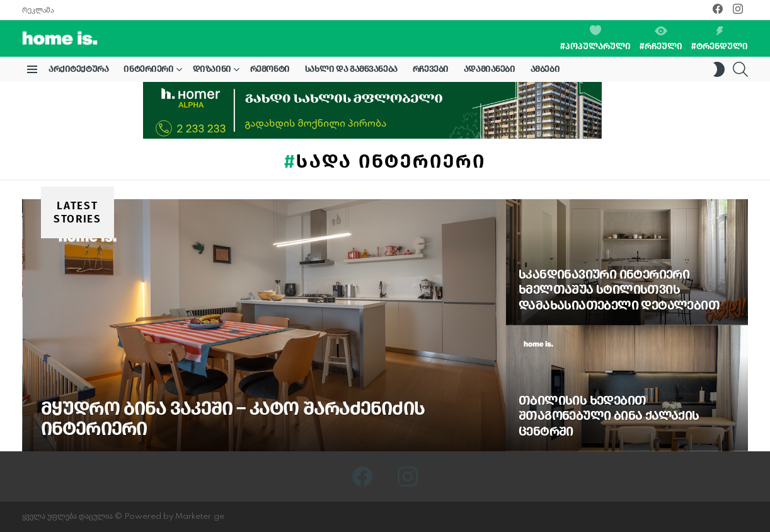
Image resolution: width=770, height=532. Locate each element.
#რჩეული (661, 39)
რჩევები (431, 69)
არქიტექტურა (78, 69)
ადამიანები (490, 69)
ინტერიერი (148, 71)
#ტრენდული (720, 39)
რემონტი (270, 69)
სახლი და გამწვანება (351, 69)
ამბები (545, 69)
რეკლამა (38, 10)
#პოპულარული (595, 38)
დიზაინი (212, 71)
